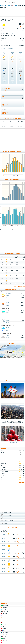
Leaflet (1, 356)
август (12, 127)
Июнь (7, 306)
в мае (2, 50)
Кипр (4, 626)
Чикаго (3, 480)
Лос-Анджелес (4, 459)
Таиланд (5, 641)
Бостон (3, 451)
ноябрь (20, 125)
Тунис (5, 643)
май (11, 121)
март (3, 125)
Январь (8, 319)
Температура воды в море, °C (12, 179)
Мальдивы (6, 632)
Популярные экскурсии (12, 381)
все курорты (21, 482)
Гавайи (3, 453)
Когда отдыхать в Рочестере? (13, 289)
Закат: (12, 34)
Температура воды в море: (7, 31)
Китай (5, 628)
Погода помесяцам (5, 113)
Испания (5, 622)
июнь (11, 123)
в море (6, 89)
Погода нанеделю (5, 97)
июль (11, 125)
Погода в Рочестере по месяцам (12, 118)
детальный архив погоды (20, 286)
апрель (3, 127)
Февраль (8, 321)
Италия (5, 624)
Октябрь (8, 329)
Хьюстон (3, 478)
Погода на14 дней (5, 105)
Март (7, 336)
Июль (7, 296)
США (15, 5)
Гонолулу (3, 455)
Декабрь (8, 322)
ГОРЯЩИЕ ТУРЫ (8, 513)
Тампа (2, 476)
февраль (4, 123)
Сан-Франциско (5, 472)
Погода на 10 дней (12, 527)
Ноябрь (8, 337)
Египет (5, 614)
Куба (4, 630)
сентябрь (21, 121)
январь (3, 121)
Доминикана (6, 612)
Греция (5, 610)
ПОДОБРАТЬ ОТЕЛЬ (8, 518)
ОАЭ (4, 639)
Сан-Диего (3, 469)
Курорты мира (5, 5)
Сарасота (3, 474)
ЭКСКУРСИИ (7, 523)
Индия (5, 618)
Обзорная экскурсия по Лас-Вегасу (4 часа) (13, 400)
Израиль (5, 616)
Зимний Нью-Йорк (13, 442)
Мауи (2, 465)
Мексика (5, 637)
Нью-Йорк (3, 467)
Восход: (5, 34)
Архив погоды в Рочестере (12, 253)
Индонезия (6, 620)
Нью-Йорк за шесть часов (12, 420)
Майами (3, 461)
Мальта (5, 635)
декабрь (20, 127)
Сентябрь (9, 294)
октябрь (20, 123)
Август (8, 297)
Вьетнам (5, 608)
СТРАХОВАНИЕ (7, 515)
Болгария (6, 605)
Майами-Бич (4, 463)
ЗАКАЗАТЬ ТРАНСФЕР (9, 521)
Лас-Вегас (3, 457)
